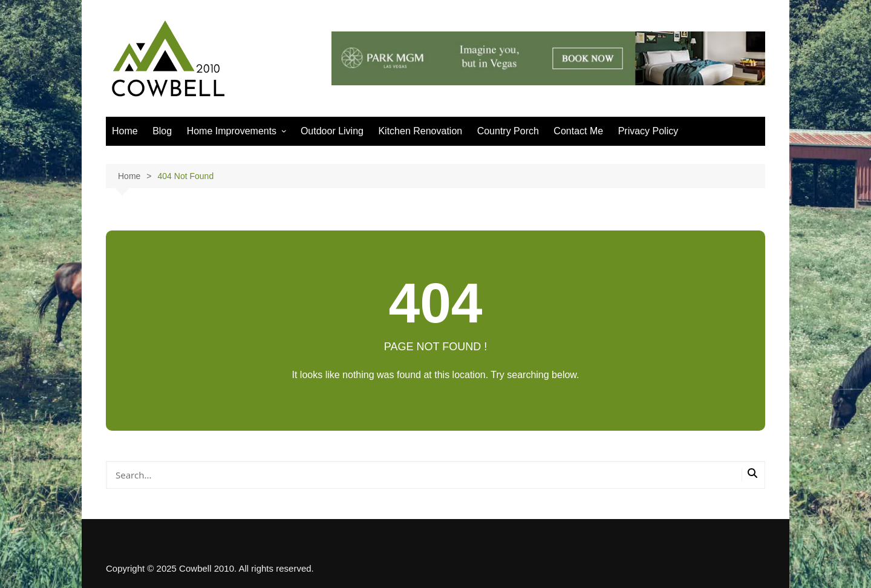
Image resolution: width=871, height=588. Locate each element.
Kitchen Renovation (420, 131)
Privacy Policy (648, 131)
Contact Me (578, 131)
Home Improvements (232, 131)
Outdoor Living (332, 131)
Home (125, 131)
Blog (162, 131)
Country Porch (508, 131)
